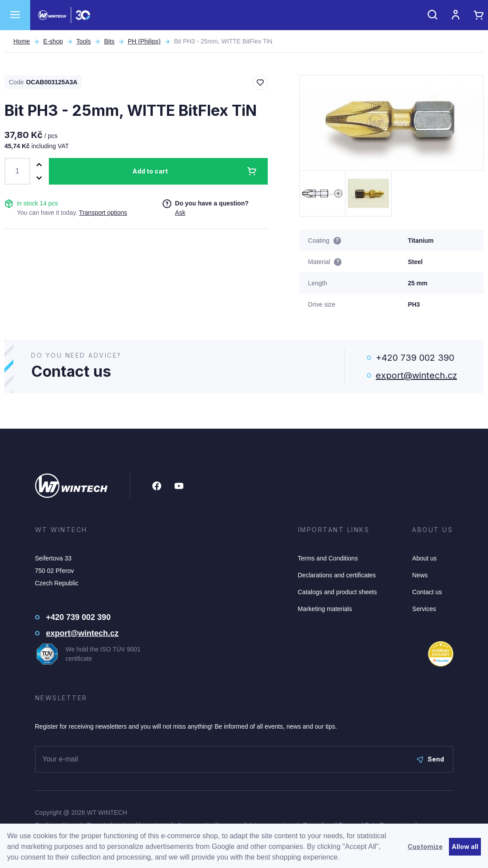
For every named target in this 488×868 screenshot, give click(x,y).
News (420, 575)
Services (424, 609)
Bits (109, 41)
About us (424, 558)
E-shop (53, 41)
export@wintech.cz (416, 375)
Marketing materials (325, 609)
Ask (180, 213)
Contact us (427, 592)
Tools (84, 41)
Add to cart (150, 171)
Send (430, 759)
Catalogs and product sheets (337, 592)
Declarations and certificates (337, 575)
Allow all (465, 846)
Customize (425, 846)
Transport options (103, 213)
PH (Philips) (144, 41)
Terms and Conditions (328, 558)
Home (22, 41)
